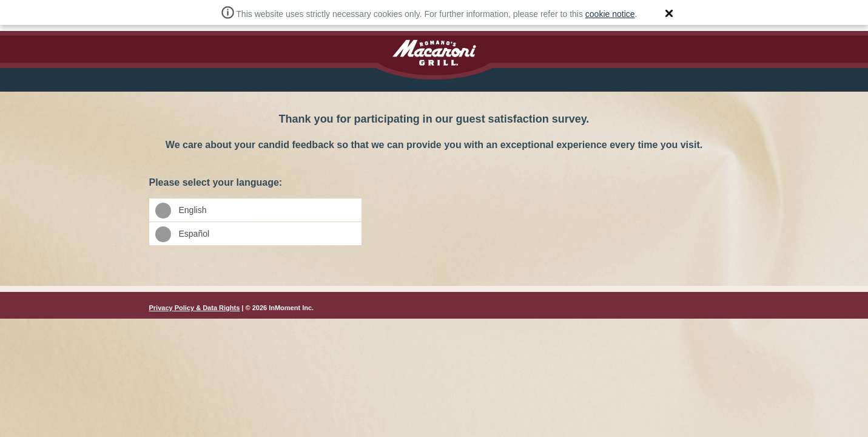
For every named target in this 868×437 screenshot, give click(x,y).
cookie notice (610, 14)
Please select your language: (434, 150)
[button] (669, 13)
